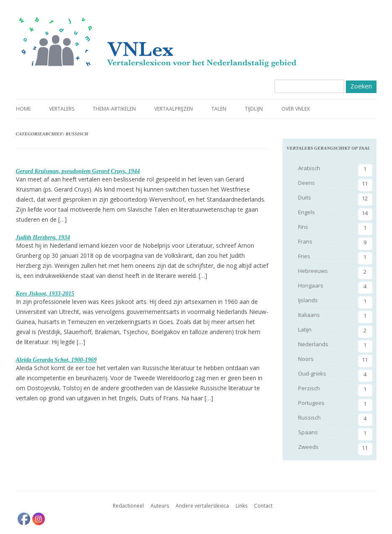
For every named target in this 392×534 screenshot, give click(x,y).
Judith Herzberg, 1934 (43, 237)
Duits (305, 197)
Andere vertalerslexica (202, 506)
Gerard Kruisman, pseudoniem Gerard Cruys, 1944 (78, 171)
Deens (306, 183)
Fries (304, 256)
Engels (306, 212)
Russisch (309, 417)
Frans (305, 241)
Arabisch (309, 168)
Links (241, 506)
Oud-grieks (312, 373)
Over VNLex (296, 109)
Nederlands (313, 344)
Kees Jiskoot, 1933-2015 (45, 294)
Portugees (311, 403)
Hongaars (311, 285)
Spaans (308, 432)
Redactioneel (128, 506)
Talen (219, 109)
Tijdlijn (254, 109)
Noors (306, 359)
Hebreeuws (313, 271)
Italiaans (309, 315)
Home (23, 109)
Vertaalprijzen (174, 109)
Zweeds (308, 447)
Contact (263, 506)
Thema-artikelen (114, 109)
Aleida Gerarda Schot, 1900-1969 (56, 360)
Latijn (305, 329)
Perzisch (309, 388)
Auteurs (160, 506)
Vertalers (62, 109)
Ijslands (308, 300)
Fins (303, 227)
